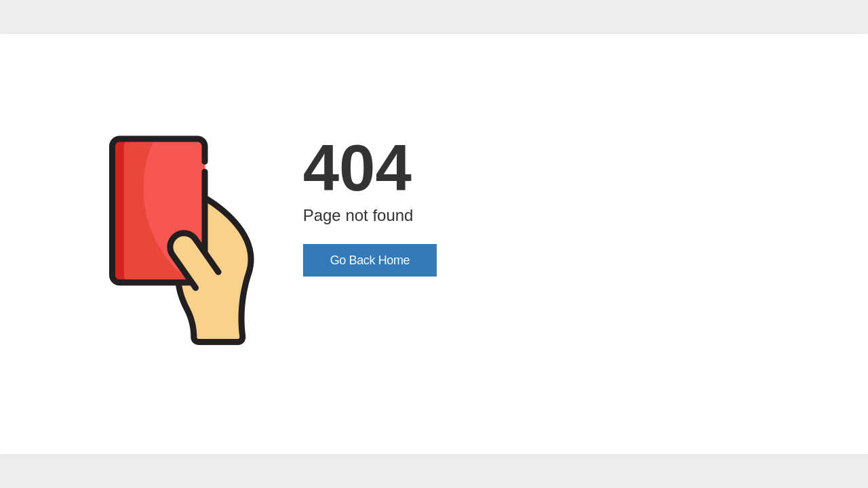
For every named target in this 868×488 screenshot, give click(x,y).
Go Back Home (370, 260)
